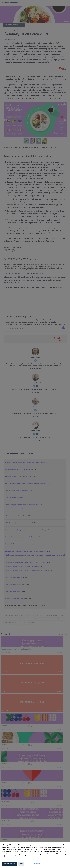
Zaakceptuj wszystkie (10, 864)
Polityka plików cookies (33, 864)
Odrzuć (21, 864)
